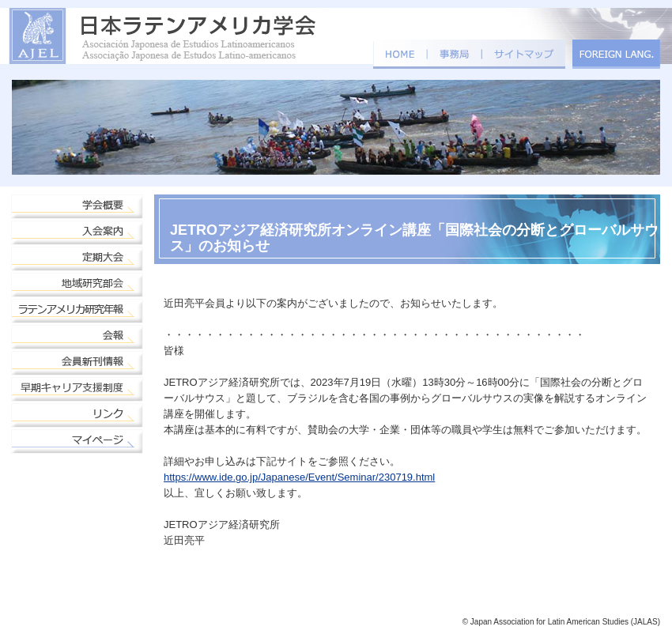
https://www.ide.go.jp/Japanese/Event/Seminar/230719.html (299, 477)
